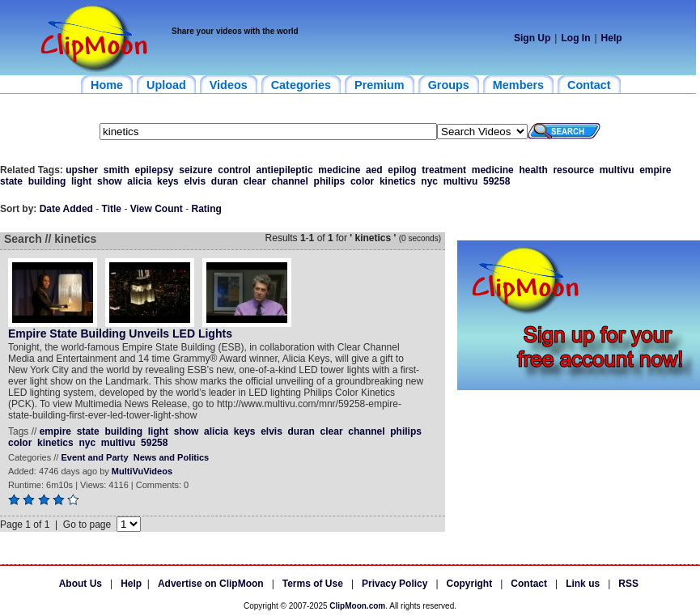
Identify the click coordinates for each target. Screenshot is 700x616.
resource (573, 170)
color (362, 181)
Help (612, 38)
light (81, 181)
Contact (529, 584)
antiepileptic (285, 170)
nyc (429, 181)
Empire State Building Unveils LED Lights (120, 333)
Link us (583, 584)
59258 (496, 181)
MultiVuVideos (142, 471)
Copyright (470, 584)
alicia (139, 181)
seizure (195, 170)
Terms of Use (313, 584)
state (11, 181)
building (47, 181)
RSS (628, 584)
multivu (617, 170)
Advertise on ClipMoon (211, 584)
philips (330, 181)
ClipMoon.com (357, 606)
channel (290, 181)
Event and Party (94, 457)
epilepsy (155, 170)
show (110, 181)
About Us (81, 584)
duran (225, 181)
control (234, 170)
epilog (402, 170)
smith (117, 170)
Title (112, 209)
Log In (575, 38)
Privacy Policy (395, 584)
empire (655, 170)
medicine (339, 170)
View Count (157, 209)
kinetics (398, 181)
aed (374, 170)
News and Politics (172, 457)
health (533, 170)
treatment (444, 170)
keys (168, 181)
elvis (195, 181)
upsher (82, 170)
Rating (207, 209)
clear (255, 181)
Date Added (66, 209)
